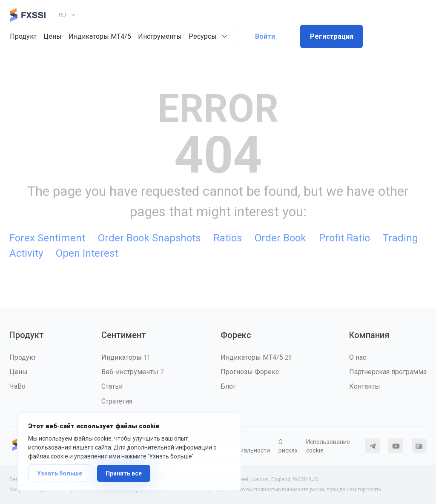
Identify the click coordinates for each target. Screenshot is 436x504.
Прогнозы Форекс (250, 372)
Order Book (280, 238)
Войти (265, 36)
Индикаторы (126, 357)
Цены (53, 36)
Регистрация (332, 36)
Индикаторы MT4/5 (100, 36)
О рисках (288, 446)
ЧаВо (17, 386)
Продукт (23, 36)
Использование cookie (328, 446)
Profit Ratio (344, 238)
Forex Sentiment (47, 238)
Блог (228, 386)
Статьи (112, 386)
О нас (358, 357)
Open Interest (87, 253)
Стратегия (117, 401)
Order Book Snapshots (149, 238)
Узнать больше (60, 473)
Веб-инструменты (132, 372)
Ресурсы (203, 36)
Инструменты (160, 36)
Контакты (365, 386)
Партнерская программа (388, 372)
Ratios (228, 238)
